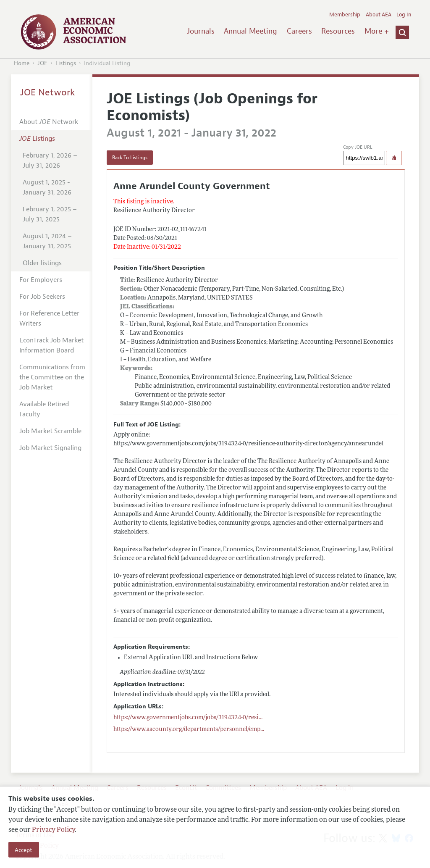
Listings (66, 63)
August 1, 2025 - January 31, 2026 (47, 187)
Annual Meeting (250, 31)
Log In (404, 15)
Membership (345, 15)
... (188, 718)
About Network (49, 122)
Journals (201, 31)
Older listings (42, 263)
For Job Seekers (42, 297)
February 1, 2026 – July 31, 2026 (50, 160)
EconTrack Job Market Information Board (51, 345)
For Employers (41, 280)
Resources (338, 31)
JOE (42, 63)
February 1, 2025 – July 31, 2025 (50, 214)
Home (22, 63)
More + (377, 31)
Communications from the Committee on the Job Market (52, 377)
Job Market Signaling (50, 448)
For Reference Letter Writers (49, 318)
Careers (299, 31)
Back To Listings (130, 158)
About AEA (379, 15)
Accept (24, 850)
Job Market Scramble (50, 431)
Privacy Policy (53, 830)
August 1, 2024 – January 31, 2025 (47, 241)
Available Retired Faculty (44, 409)
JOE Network (48, 92)
